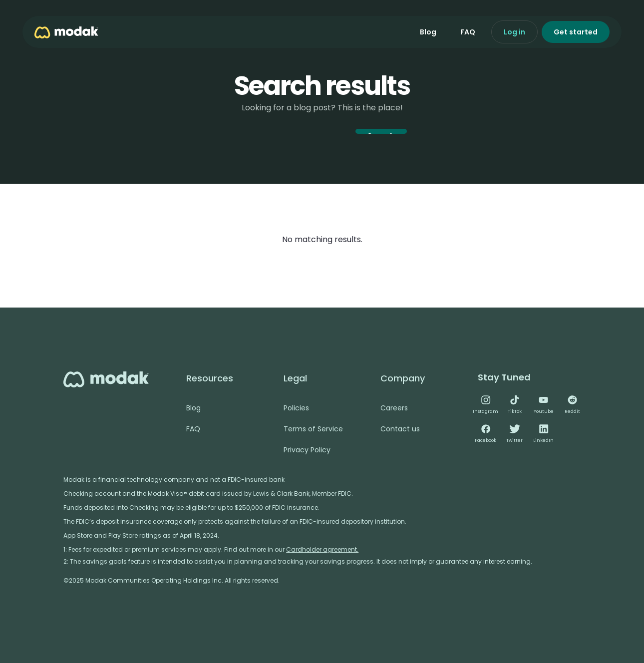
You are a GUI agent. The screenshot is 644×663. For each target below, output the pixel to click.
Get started (576, 32)
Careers (394, 408)
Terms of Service (313, 429)
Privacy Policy (307, 450)
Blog (428, 32)
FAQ (468, 32)
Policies (296, 408)
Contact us (400, 429)
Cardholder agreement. (322, 549)
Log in (514, 32)
